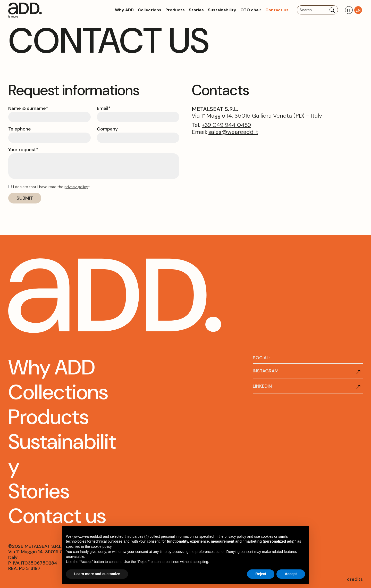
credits (355, 579)
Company (107, 129)
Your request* (23, 150)
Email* (104, 109)
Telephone (20, 129)
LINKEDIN (262, 386)
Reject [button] (261, 574)
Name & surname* (28, 109)
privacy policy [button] (235, 536)
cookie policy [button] (101, 546)
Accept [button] (291, 574)
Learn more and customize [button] (97, 574)
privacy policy (76, 187)
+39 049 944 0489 (226, 125)
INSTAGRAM (266, 371)
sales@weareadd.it (233, 132)
